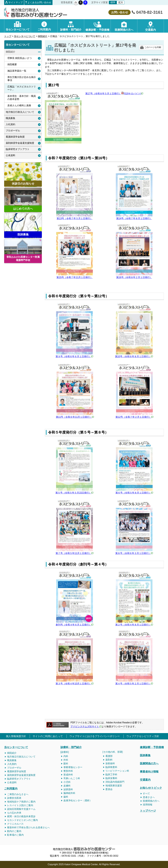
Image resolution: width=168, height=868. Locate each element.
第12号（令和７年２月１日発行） (134, 417)
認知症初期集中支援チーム (21, 809)
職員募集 (10, 118)
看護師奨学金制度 (15, 137)
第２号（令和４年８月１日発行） (134, 625)
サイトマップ (16, 2)
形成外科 (68, 775)
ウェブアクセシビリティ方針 (143, 736)
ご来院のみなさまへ (18, 794)
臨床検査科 (111, 767)
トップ (8, 36)
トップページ (148, 811)
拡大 (121, 2)
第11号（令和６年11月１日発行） (75, 417)
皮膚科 (67, 786)
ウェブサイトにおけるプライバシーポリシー (95, 736)
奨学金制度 (20, 771)
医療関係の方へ (149, 763)
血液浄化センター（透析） (78, 800)
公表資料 (10, 155)
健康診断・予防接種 (152, 747)
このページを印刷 (153, 47)
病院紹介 (43, 36)
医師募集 (145, 755)
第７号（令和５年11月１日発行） (75, 553)
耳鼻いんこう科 (72, 778)
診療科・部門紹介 (71, 747)
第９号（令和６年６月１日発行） (74, 356)
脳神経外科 (69, 793)
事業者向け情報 (149, 772)
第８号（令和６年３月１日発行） (134, 553)
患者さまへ (149, 797)
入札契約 (10, 124)
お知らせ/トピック (151, 788)
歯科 (66, 797)
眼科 (66, 764)
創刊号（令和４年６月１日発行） (75, 625)
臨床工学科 (111, 774)
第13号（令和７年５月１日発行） (75, 218)
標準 (113, 2)
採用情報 (148, 805)
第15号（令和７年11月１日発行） (75, 277)
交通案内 (145, 780)
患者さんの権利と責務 (19, 105)
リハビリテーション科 (117, 771)
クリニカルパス (15, 824)
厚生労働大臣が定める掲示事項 (22, 79)
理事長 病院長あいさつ (20, 58)
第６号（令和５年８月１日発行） (134, 493)
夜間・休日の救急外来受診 (21, 816)
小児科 (67, 782)
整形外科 (68, 771)
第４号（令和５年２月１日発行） (134, 684)
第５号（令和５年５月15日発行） (74, 493)
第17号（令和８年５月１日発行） (114, 94)
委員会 (109, 789)
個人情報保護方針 (16, 736)
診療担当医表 (14, 798)
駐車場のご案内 (15, 835)
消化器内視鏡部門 (115, 782)
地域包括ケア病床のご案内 (21, 802)
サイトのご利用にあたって (48, 736)
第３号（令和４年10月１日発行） (75, 684)
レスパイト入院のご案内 (20, 805)
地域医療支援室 (114, 786)
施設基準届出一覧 (17, 71)
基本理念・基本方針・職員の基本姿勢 (22, 98)
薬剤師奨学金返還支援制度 (20, 143)
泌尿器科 (68, 789)
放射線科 (110, 763)
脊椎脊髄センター (73, 767)
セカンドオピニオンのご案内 (22, 820)
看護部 (109, 756)
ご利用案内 (11, 789)
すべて (146, 794)
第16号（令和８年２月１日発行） (134, 277)
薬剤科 (109, 760)
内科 (66, 756)
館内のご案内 (14, 831)
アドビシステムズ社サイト (86, 727)
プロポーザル (13, 131)
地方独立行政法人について (20, 112)
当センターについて (25, 36)
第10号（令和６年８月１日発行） (134, 356)
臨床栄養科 (111, 778)
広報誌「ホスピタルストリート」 (22, 88)
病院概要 (12, 64)
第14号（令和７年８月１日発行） (134, 218)
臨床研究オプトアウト (18, 149)
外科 (66, 760)
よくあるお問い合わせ (39, 2)
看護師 (11, 771)
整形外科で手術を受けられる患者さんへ (28, 827)
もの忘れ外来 (14, 813)
